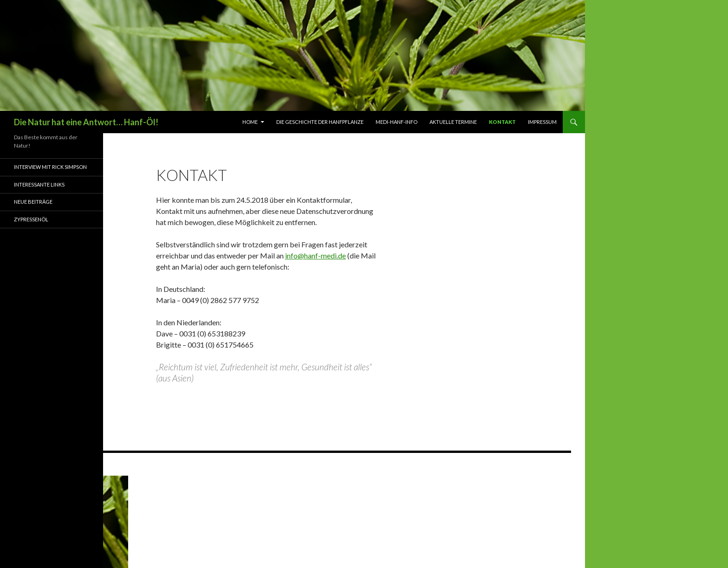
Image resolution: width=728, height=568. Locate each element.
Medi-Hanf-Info (396, 122)
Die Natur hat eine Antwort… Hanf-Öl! (86, 122)
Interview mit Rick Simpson (50, 167)
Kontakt (502, 122)
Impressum (542, 122)
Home (250, 122)
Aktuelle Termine (453, 122)
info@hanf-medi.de (315, 255)
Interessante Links (39, 184)
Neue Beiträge (33, 202)
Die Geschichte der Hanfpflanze (320, 122)
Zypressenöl (31, 219)
